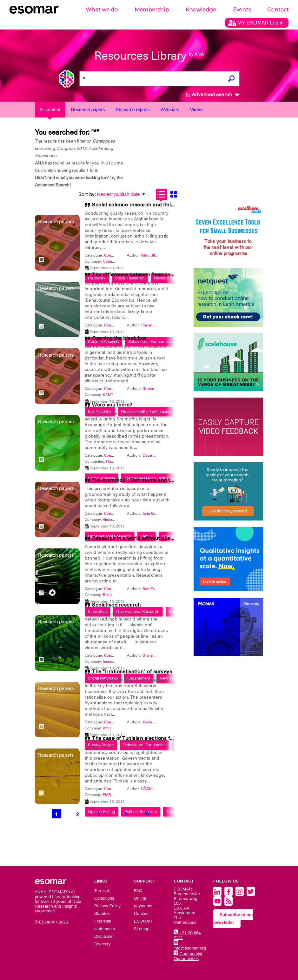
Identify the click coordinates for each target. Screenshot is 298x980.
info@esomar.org (190, 946)
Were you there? (112, 405)
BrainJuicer (112, 595)
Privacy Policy (107, 906)
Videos (197, 110)
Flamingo (114, 461)
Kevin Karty (152, 722)
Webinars (170, 110)
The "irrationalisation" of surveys (132, 672)
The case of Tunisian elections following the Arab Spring (161, 738)
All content (50, 110)
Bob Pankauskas (156, 589)
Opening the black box (119, 338)
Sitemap (142, 929)
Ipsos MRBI (113, 661)
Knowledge (201, 10)
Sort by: (87, 194)
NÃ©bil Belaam (154, 789)
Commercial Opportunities (188, 956)
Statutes (102, 913)
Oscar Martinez (156, 455)
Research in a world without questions (139, 538)
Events (242, 10)
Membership (152, 10)
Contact (278, 10)
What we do (102, 10)
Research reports (133, 110)
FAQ (138, 891)
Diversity (102, 944)
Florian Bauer (152, 325)
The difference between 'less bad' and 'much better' (156, 275)
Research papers (88, 110)
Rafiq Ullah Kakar (155, 255)
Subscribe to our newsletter (233, 919)
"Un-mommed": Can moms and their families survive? (157, 480)
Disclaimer (104, 936)
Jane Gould (152, 513)
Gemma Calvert (156, 389)
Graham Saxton (156, 655)
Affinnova (111, 728)
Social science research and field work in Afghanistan (158, 205)
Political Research (141, 812)
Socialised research (116, 605)
